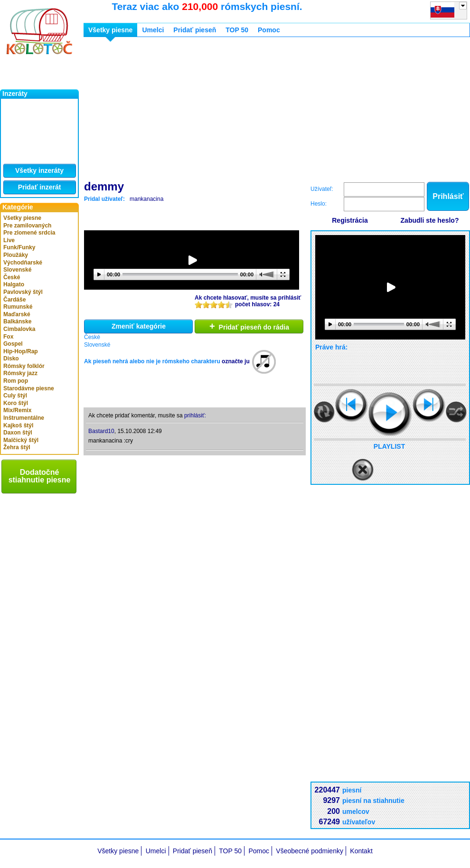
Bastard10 (101, 431)
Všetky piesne (22, 218)
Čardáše (14, 300)
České (12, 277)
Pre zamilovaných (27, 226)
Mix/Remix (17, 410)
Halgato (14, 284)
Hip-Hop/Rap (21, 351)
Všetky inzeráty (39, 170)
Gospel (13, 344)
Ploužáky (16, 255)
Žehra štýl (17, 447)
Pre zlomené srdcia (29, 233)
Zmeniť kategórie (139, 326)
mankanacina (146, 199)
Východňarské (23, 263)
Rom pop (16, 381)
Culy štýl (15, 396)
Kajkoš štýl (18, 425)
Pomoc (269, 30)
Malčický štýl (21, 440)
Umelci (153, 30)
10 (229, 305)
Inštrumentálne (24, 418)
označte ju (236, 361)
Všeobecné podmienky (310, 851)
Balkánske (17, 321)
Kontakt (361, 851)
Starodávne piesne (29, 388)
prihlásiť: (195, 415)
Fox (8, 337)
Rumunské (18, 307)
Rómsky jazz (20, 373)
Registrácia (350, 220)
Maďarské (17, 314)
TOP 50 (237, 30)
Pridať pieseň (195, 30)
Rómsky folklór (24, 366)
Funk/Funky (19, 247)
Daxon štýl (18, 433)
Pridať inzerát (40, 187)
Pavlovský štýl (23, 292)
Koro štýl (16, 403)
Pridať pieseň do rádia (249, 326)
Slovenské (17, 270)
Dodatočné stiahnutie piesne (40, 476)
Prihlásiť (448, 196)
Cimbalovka (19, 329)
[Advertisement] (249, 111)
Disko (11, 359)
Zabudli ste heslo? (430, 220)
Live (9, 240)
